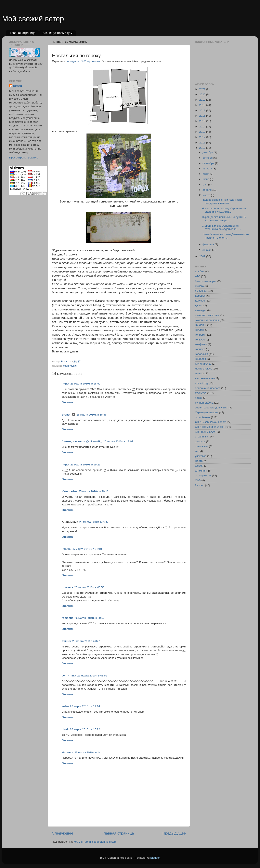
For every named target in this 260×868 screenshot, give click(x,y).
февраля (209, 244)
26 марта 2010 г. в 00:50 (89, 587)
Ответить (68, 402)
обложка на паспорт (208, 388)
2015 (203, 121)
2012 (203, 137)
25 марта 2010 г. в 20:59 (94, 522)
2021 (203, 89)
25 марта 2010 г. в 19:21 (85, 465)
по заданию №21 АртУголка (83, 61)
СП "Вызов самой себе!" (210, 422)
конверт (200, 335)
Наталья (67, 752)
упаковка (201, 456)
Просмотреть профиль (24, 158)
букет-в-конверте (206, 281)
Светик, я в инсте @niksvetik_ (82, 441)
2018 (203, 105)
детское (200, 301)
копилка (200, 349)
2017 (203, 110)
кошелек (200, 359)
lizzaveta (67, 587)
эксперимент (203, 475)
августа (208, 169)
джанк (199, 305)
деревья (200, 296)
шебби (199, 466)
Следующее (63, 833)
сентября (209, 163)
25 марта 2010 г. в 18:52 (85, 384)
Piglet (66, 384)
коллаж (200, 330)
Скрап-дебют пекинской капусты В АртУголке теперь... (224, 219)
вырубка (200, 291)
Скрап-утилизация (207, 412)
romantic (68, 618)
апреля (207, 190)
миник (199, 373)
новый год (201, 383)
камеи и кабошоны (207, 320)
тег (197, 451)
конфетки (201, 344)
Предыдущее (174, 833)
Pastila (66, 549)
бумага (199, 286)
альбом (200, 271)
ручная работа (204, 403)
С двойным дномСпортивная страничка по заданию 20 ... (222, 227)
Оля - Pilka (69, 676)
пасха (199, 398)
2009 (203, 256)
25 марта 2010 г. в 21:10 (87, 549)
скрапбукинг (71, 366)
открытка (201, 393)
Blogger (155, 858)
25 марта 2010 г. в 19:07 (118, 441)
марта (207, 195)
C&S (198, 480)
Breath (66, 415)
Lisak (65, 729)
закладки (201, 310)
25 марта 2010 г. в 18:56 (92, 415)
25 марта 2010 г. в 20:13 (94, 491)
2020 (203, 94)
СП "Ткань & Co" (205, 432)
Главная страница (23, 33)
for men (200, 485)
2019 (203, 100)
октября (208, 158)
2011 (203, 143)
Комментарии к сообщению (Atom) (95, 842)
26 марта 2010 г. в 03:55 (92, 676)
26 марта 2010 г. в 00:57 (89, 618)
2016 (203, 116)
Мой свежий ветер (33, 19)
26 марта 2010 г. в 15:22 (85, 729)
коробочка (201, 354)
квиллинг (201, 325)
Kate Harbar (70, 491)
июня (206, 179)
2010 (203, 148)
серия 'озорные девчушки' (211, 408)
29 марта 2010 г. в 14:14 (89, 752)
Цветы (199, 461)
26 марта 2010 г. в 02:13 (87, 641)
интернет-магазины (207, 315)
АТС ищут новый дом (57, 33)
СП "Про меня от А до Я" (211, 427)
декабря (208, 152)
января (207, 250)
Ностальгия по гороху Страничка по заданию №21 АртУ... (225, 210)
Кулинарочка (203, 364)
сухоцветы (202, 446)
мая (205, 185)
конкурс (200, 340)
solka (65, 706)
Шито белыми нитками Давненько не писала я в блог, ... (225, 236)
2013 (203, 132)
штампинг (201, 471)
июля (206, 174)
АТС (198, 276)
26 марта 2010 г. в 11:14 (85, 706)
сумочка (200, 441)
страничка (201, 437)
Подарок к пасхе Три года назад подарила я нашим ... (223, 201)
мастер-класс (204, 369)
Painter (66, 641)
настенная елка (205, 378)
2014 (203, 127)
